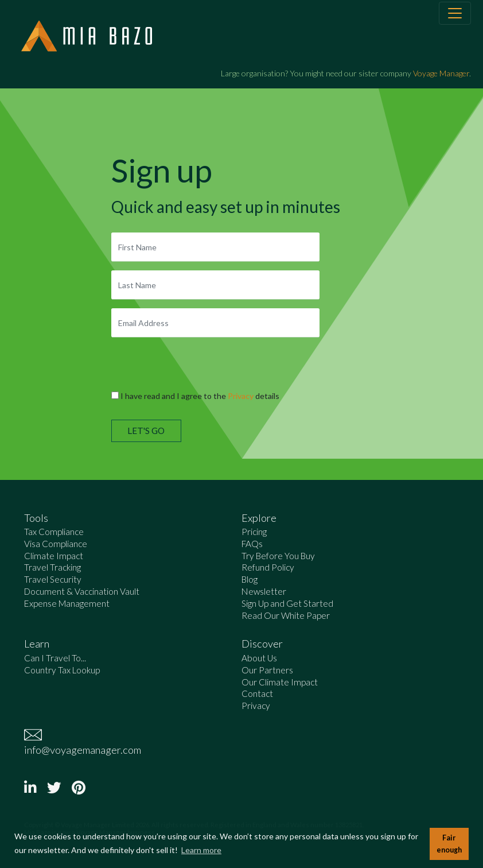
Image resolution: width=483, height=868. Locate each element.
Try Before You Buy (278, 556)
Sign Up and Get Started (287, 603)
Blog (250, 579)
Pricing (254, 532)
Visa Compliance (56, 544)
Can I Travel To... (55, 658)
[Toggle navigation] (455, 13)
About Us (259, 658)
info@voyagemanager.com (83, 750)
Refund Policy (268, 567)
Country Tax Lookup (62, 670)
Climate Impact (54, 556)
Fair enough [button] (449, 844)
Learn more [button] (201, 850)
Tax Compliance (54, 532)
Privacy (241, 396)
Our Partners (267, 670)
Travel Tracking (52, 567)
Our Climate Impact (280, 682)
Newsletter (264, 591)
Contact (257, 693)
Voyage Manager (441, 73)
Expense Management (67, 603)
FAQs (252, 544)
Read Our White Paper (286, 615)
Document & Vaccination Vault (82, 591)
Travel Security (53, 579)
